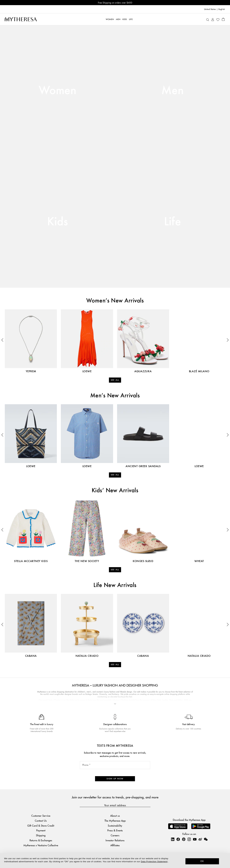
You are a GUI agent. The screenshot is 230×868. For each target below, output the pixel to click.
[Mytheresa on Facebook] (178, 839)
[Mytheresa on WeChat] (206, 839)
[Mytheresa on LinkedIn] (173, 839)
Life (173, 222)
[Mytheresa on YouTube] (195, 839)
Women (57, 91)
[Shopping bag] (223, 19)
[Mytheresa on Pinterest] (184, 839)
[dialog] (115, 861)
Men (172, 91)
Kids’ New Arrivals (115, 491)
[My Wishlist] (218, 19)
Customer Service (41, 816)
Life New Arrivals (115, 585)
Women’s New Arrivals (115, 301)
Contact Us (41, 821)
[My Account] (213, 19)
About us (115, 816)
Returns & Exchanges (41, 840)
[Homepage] (21, 19)
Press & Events (115, 830)
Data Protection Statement (154, 862)
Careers (115, 835)
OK (202, 861)
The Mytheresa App (115, 821)
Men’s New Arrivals (115, 396)
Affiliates (115, 845)
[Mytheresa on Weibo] (200, 839)
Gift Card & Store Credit (41, 826)
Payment (41, 830)
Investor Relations (115, 840)
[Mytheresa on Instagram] (189, 839)
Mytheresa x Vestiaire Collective (41, 845)
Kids (58, 222)
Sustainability (115, 826)
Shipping (41, 835)
